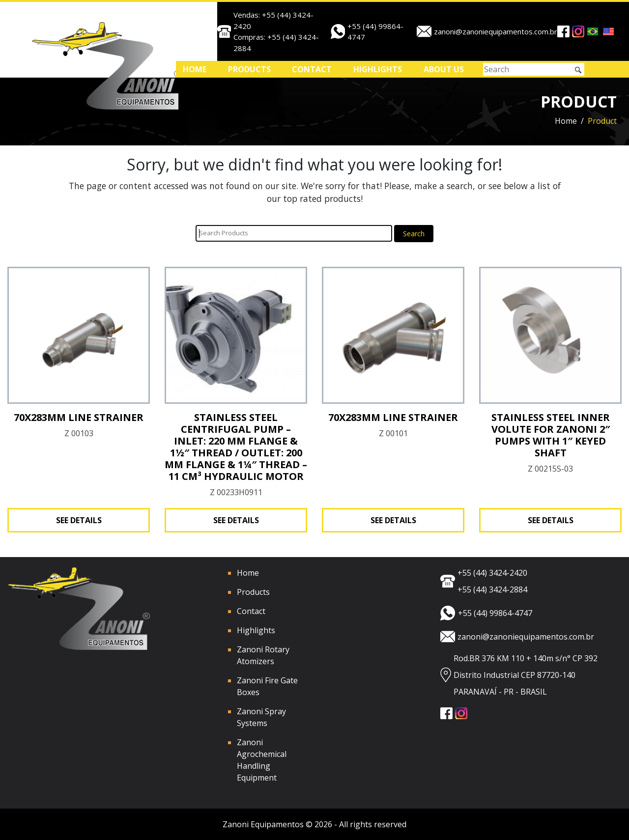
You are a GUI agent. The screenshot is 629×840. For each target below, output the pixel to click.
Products (249, 69)
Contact (312, 69)
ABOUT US (444, 69)
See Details (79, 520)
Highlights (378, 69)
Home (195, 69)
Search (414, 234)
